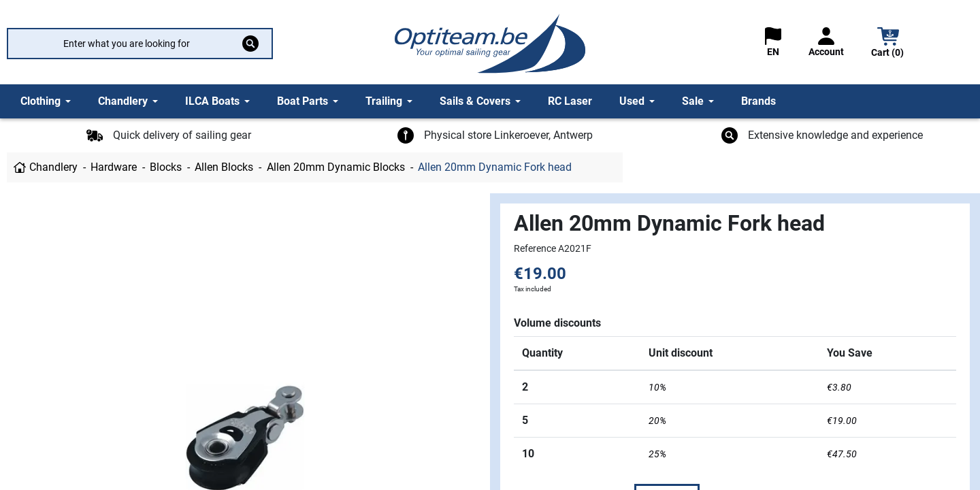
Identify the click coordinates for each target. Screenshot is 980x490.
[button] (888, 44)
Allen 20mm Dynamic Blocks (336, 167)
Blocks (166, 167)
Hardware (114, 167)
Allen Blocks (224, 167)
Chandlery (53, 167)
